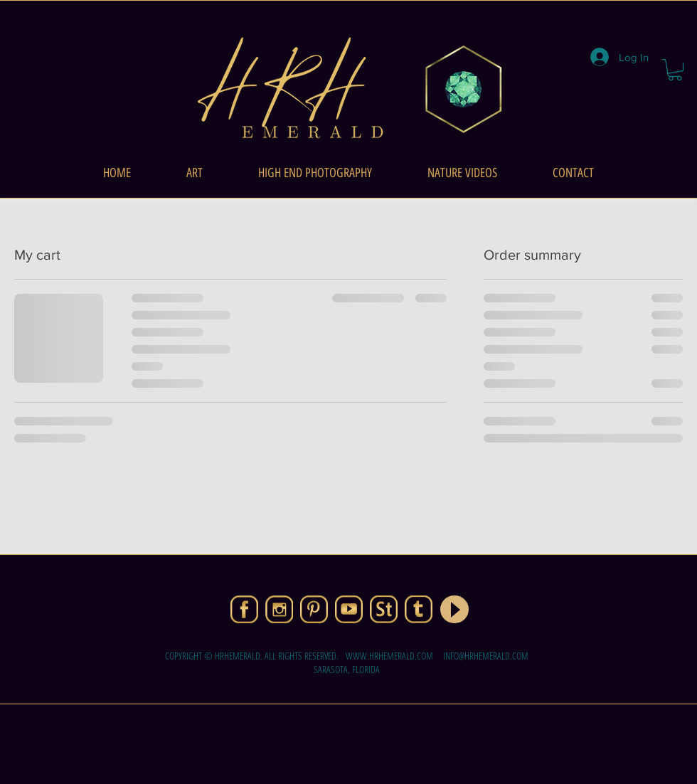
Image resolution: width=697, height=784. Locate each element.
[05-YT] (349, 609)
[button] (675, 70)
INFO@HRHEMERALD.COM (486, 656)
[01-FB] (244, 609)
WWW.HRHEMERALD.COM (389, 656)
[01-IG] (279, 609)
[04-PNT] (314, 609)
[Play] (454, 609)
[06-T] (419, 609)
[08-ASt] (384, 609)
